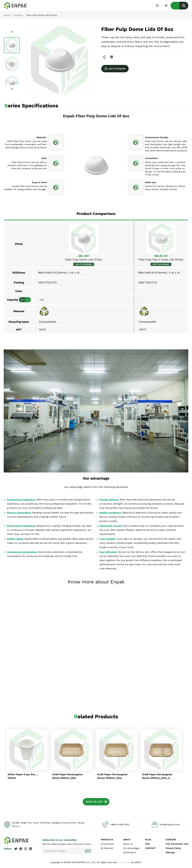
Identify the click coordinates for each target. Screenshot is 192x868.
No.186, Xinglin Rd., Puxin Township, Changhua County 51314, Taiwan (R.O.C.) (48, 825)
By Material (107, 848)
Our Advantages (131, 848)
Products (18, 15)
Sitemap (170, 852)
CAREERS (171, 840)
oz (28, 300)
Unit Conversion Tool (177, 844)
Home (7, 15)
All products (107, 844)
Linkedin (111, 57)
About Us (128, 844)
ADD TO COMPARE (84, 264)
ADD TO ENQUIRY (117, 69)
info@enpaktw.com (170, 825)
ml (22, 300)
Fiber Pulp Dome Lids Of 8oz (18, 6)
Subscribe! (88, 851)
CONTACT (150, 848)
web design (124, 862)
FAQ (147, 844)
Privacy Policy (173, 848)
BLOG (148, 840)
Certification (130, 852)
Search (157, 6)
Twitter (16, 849)
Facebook (21, 849)
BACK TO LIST (94, 802)
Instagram (26, 849)
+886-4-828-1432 (120, 825)
